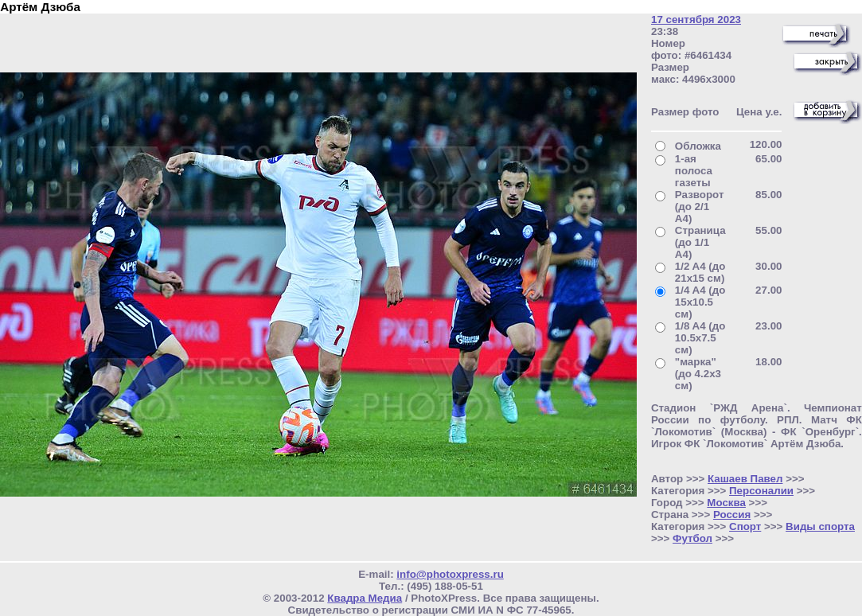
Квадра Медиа (365, 598)
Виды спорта (820, 526)
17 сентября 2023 (696, 19)
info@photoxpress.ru (450, 574)
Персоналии (761, 491)
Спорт (745, 526)
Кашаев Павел (745, 479)
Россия (732, 515)
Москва (726, 503)
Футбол (692, 538)
